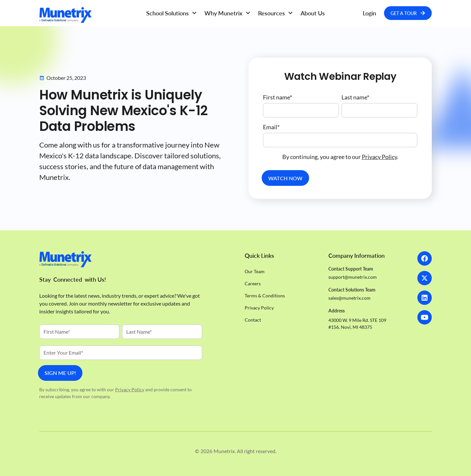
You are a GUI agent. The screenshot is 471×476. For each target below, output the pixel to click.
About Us (313, 13)
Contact (253, 320)
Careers (253, 283)
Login (369, 13)
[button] (171, 13)
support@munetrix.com (353, 277)
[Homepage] (88, 15)
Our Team (255, 271)
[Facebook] (425, 258)
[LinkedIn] (425, 298)
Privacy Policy (379, 157)
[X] (425, 278)
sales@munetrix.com (349, 298)
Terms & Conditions (265, 296)
